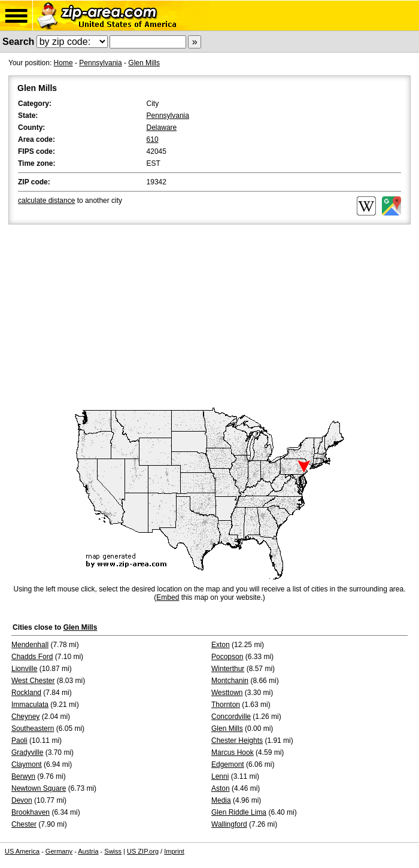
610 (153, 139)
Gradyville (27, 752)
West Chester (33, 681)
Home (63, 63)
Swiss (113, 851)
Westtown (227, 693)
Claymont (27, 764)
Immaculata (30, 705)
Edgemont (228, 764)
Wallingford (229, 824)
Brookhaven (31, 812)
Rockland (26, 693)
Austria (88, 851)
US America (22, 851)
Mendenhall (30, 645)
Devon (22, 800)
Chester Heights (237, 740)
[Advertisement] (209, 317)
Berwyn (23, 776)
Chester (24, 824)
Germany (59, 851)
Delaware (162, 128)
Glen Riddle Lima (239, 812)
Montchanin (230, 681)
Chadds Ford (32, 657)
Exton (221, 645)
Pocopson (227, 657)
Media (221, 800)
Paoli (19, 740)
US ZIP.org (143, 851)
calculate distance (46, 201)
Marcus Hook (233, 752)
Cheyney (25, 717)
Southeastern (33, 729)
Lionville (24, 669)
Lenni (220, 776)
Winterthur (228, 669)
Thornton (226, 705)
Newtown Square (39, 788)
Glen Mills (144, 63)
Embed (168, 597)
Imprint (174, 851)
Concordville (231, 717)
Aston (221, 788)
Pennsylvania (100, 63)
